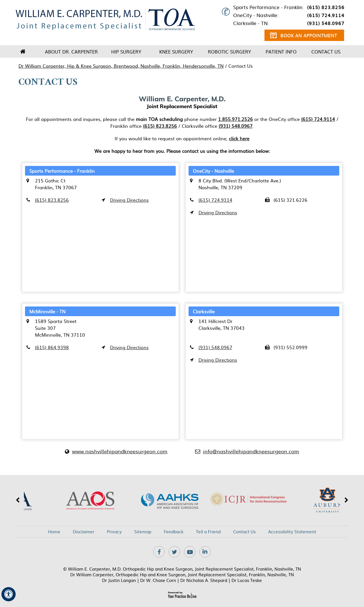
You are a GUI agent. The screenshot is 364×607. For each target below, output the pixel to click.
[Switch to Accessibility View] (9, 594)
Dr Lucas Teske (247, 580)
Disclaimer (84, 532)
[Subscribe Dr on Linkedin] (205, 552)
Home (23, 52)
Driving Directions (129, 200)
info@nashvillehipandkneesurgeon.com (251, 451)
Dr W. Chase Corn (158, 580)
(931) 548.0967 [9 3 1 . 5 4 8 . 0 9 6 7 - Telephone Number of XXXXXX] (326, 23)
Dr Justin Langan (119, 580)
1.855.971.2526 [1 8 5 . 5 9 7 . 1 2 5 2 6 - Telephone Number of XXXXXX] (235, 119)
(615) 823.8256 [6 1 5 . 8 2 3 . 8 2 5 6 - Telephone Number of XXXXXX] (326, 7)
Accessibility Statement (292, 532)
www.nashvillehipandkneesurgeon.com (120, 451)
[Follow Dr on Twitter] (174, 552)
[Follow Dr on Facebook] (159, 552)
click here (239, 138)
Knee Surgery (176, 52)
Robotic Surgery (229, 52)
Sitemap (143, 532)
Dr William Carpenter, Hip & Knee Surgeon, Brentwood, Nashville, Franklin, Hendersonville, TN (121, 66)
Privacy (114, 532)
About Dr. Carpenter (71, 52)
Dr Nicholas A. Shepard (204, 580)
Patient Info (281, 52)
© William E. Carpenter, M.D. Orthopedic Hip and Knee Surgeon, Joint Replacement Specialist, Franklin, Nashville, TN (182, 569)
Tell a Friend (208, 532)
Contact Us (326, 52)
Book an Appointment (304, 36)
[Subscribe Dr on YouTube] (190, 552)
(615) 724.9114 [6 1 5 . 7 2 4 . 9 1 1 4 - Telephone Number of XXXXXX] (326, 15)
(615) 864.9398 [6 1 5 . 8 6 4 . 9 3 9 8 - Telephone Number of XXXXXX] (52, 347)
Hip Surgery (126, 52)
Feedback (174, 532)
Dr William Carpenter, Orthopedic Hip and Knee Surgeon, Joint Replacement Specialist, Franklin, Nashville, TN (182, 574)
